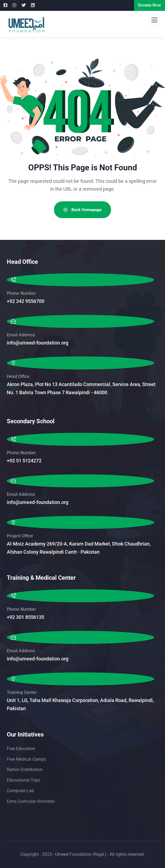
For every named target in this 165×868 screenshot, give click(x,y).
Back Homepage (82, 210)
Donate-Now (150, 5)
